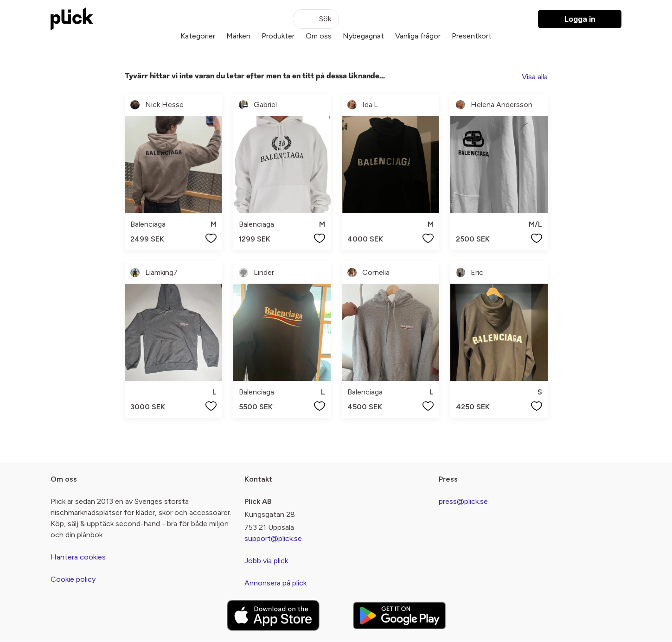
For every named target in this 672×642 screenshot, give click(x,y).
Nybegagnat (363, 36)
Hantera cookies (78, 557)
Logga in (580, 19)
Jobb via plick (266, 561)
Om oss (319, 36)
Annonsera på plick (275, 583)
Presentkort (472, 36)
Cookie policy (73, 579)
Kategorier (198, 36)
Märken (238, 36)
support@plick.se (273, 538)
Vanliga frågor (418, 36)
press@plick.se (463, 501)
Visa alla (535, 77)
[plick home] (72, 19)
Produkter (278, 36)
